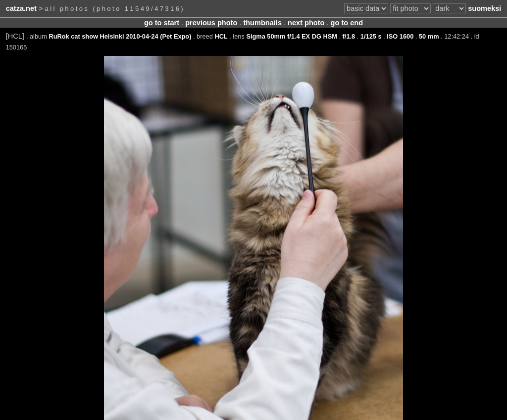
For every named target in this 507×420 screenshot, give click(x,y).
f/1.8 (349, 36)
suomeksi (484, 8)
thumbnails (262, 23)
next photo (306, 23)
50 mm (429, 36)
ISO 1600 (400, 36)
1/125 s (371, 36)
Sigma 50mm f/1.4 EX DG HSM (291, 36)
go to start (162, 23)
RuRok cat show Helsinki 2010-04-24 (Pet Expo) (120, 36)
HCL (221, 36)
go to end (347, 23)
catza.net (21, 8)
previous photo (211, 23)
